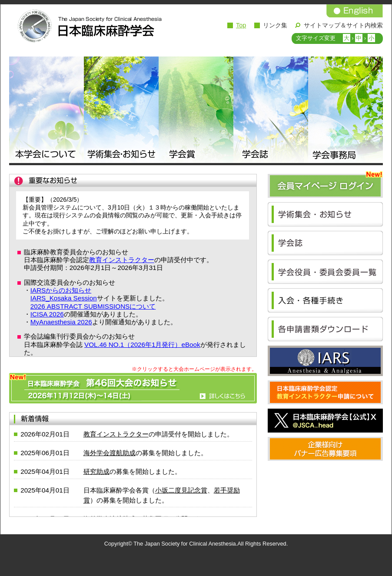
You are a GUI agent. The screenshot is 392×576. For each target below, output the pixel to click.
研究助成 (96, 471)
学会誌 (271, 111)
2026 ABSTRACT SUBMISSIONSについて (93, 306)
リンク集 (275, 25)
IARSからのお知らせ (61, 290)
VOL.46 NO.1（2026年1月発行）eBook (142, 345)
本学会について (47, 111)
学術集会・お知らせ (121, 111)
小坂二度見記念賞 (181, 490)
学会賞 (196, 111)
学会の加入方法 (325, 300)
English (355, 11)
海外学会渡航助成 (110, 453)
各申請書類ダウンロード (325, 329)
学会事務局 (345, 111)
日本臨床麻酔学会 (87, 26)
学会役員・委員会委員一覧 (325, 272)
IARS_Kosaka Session (64, 298)
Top (241, 25)
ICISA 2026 (47, 314)
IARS (325, 361)
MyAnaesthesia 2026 (61, 322)
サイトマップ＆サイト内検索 (343, 25)
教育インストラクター (122, 260)
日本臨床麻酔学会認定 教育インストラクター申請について (325, 392)
